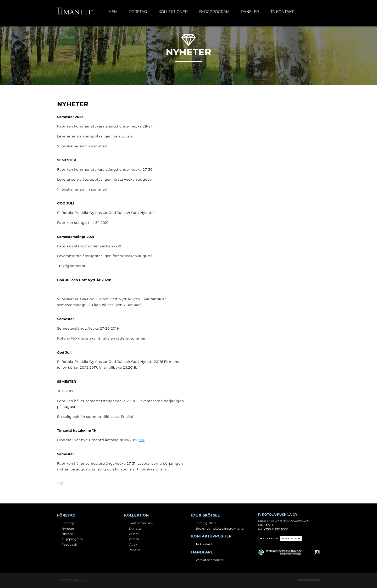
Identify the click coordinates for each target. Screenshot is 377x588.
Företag (138, 12)
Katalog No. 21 (206, 523)
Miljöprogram (72, 539)
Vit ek (133, 544)
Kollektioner (173, 12)
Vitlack (134, 539)
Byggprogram (214, 12)
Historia (68, 534)
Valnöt (134, 534)
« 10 (60, 483)
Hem (113, 12)
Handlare (202, 552)
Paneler (250, 12)
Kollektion (136, 515)
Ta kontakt (282, 12)
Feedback (69, 544)
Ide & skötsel (205, 515)
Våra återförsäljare (210, 560)
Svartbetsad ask (141, 523)
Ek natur (135, 528)
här (142, 440)
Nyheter (68, 528)
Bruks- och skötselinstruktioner (220, 528)
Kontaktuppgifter (211, 536)
